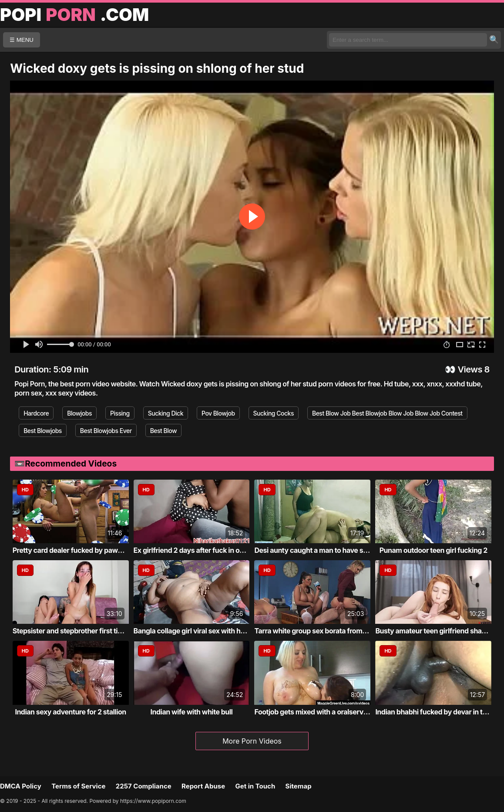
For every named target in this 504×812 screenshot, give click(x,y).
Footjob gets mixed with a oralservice (313, 712)
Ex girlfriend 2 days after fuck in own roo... (201, 550)
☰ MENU (22, 40)
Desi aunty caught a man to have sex (312, 550)
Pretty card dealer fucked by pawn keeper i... (84, 550)
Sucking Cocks (274, 413)
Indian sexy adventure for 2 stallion (70, 712)
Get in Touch (255, 786)
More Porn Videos (252, 741)
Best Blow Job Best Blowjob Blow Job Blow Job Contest (387, 413)
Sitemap (299, 786)
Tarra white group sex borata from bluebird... (325, 631)
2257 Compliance (144, 786)
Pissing (120, 413)
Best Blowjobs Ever (106, 431)
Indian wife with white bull (192, 712)
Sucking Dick (166, 413)
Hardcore (36, 413)
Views (470, 369)
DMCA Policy (21, 786)
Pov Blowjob (218, 413)
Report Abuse (203, 786)
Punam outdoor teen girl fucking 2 (433, 550)
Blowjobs (79, 413)
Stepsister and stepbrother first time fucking (83, 631)
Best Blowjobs (43, 431)
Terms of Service (78, 786)
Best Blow (164, 431)
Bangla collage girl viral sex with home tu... (201, 631)
